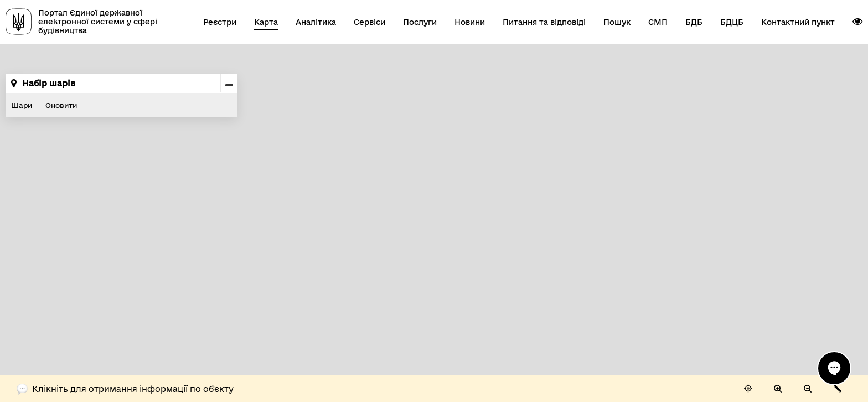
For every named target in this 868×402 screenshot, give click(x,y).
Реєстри (220, 22)
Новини (470, 22)
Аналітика (316, 22)
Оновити (61, 105)
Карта (266, 22)
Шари (22, 105)
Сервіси (370, 22)
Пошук (617, 22)
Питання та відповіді (544, 22)
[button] (857, 22)
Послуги (420, 22)
